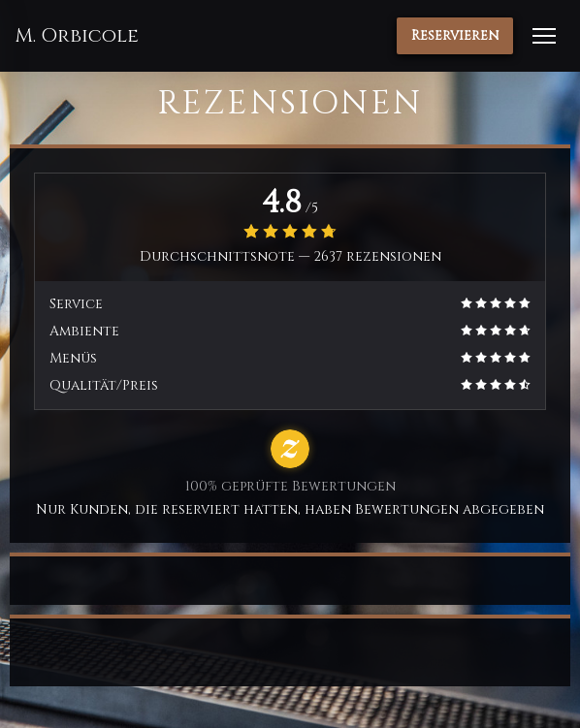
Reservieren (455, 35)
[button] (544, 36)
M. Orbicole (77, 36)
